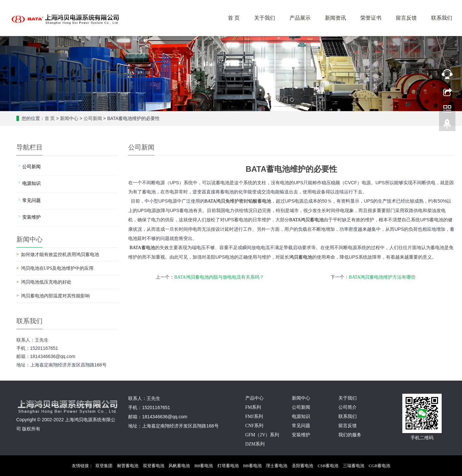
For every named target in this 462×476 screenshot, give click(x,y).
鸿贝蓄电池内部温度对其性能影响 (55, 296)
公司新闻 (93, 119)
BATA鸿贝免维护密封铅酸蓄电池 (238, 201)
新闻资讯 (335, 18)
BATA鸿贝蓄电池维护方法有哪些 (382, 277)
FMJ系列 (254, 416)
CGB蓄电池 (380, 466)
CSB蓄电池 (328, 466)
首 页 (234, 18)
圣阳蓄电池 (302, 466)
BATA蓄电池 (142, 248)
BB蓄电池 (204, 466)
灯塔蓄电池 (228, 466)
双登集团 (104, 466)
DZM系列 (255, 444)
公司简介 (348, 407)
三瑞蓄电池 (354, 466)
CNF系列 (254, 426)
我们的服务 (350, 435)
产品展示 (300, 18)
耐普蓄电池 (128, 466)
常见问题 (31, 200)
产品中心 (254, 398)
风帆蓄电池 (179, 466)
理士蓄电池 (277, 466)
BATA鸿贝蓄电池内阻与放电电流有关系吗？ (219, 277)
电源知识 (31, 183)
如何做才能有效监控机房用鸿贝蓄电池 (60, 255)
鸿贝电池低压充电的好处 (46, 282)
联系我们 (442, 18)
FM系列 (253, 407)
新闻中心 (69, 119)
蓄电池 (306, 220)
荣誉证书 (371, 18)
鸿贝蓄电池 (301, 257)
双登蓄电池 (154, 466)
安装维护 (31, 217)
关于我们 (265, 18)
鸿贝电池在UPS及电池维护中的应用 (57, 268)
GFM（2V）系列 (262, 435)
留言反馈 (406, 18)
